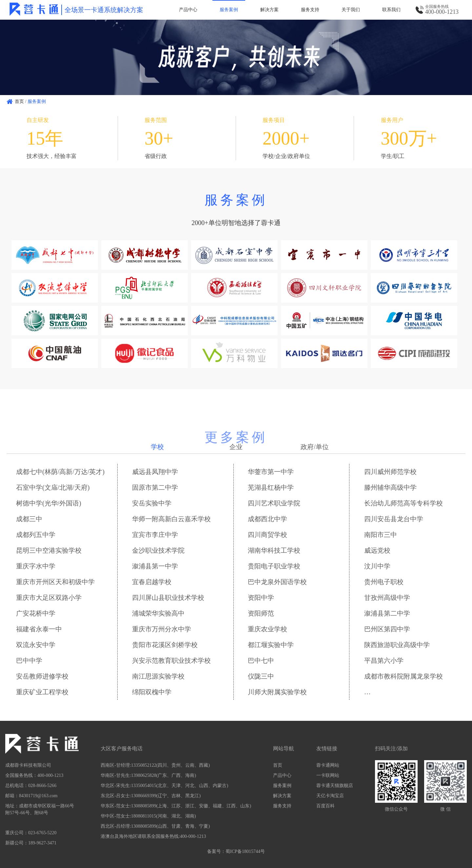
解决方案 (269, 10)
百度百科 (325, 806)
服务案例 (229, 10)
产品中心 (188, 10)
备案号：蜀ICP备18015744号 (236, 851)
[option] (236, 57)
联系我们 (391, 10)
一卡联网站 (328, 775)
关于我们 (351, 10)
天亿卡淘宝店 (330, 796)
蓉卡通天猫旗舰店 (335, 786)
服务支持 (310, 10)
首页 (19, 101)
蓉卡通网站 (328, 765)
